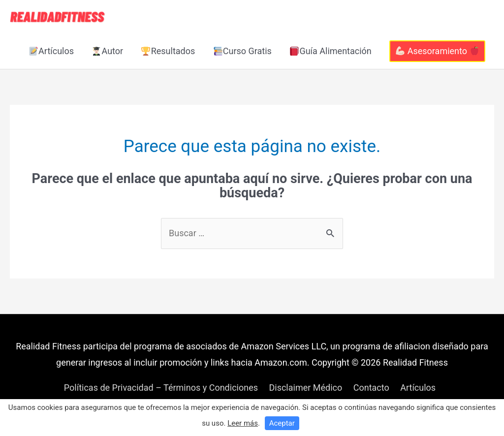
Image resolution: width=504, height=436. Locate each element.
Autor (108, 51)
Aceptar (282, 423)
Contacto (371, 388)
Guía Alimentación (331, 51)
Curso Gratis (243, 51)
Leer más (243, 423)
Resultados (168, 51)
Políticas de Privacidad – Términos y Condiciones (161, 388)
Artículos (51, 51)
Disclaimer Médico (305, 388)
